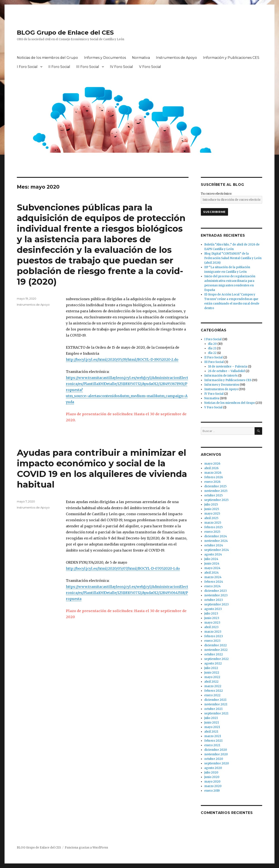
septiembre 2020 (217, 763)
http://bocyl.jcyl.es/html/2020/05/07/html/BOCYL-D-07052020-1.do (123, 568)
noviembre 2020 (216, 754)
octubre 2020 (214, 759)
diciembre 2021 (215, 700)
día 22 (212, 353)
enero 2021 (212, 745)
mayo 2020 (212, 782)
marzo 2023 (213, 632)
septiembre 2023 (216, 604)
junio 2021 (212, 723)
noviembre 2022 (216, 650)
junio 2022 (212, 673)
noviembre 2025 (216, 491)
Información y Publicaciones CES (231, 58)
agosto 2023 (213, 609)
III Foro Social (88, 67)
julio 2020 (211, 773)
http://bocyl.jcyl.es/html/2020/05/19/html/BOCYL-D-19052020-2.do (122, 359)
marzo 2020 (213, 786)
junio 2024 (212, 564)
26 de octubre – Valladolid (226, 371)
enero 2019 (212, 791)
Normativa (141, 58)
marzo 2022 (213, 686)
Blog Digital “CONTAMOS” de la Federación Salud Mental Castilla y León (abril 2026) (233, 258)
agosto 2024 (213, 554)
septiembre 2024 (217, 550)
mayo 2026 (212, 464)
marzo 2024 (213, 577)
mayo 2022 (212, 677)
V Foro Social (150, 67)
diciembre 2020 (216, 750)
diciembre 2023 (216, 591)
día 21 (212, 348)
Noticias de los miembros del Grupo (47, 58)
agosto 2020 (213, 768)
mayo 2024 (212, 568)
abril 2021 (211, 732)
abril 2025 (211, 518)
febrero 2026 (214, 477)
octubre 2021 (213, 709)
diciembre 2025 (215, 486)
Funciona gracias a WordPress (86, 848)
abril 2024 (212, 573)
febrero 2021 (213, 741)
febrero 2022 (214, 691)
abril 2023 (211, 627)
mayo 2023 (212, 623)
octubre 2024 (214, 545)
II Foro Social (59, 67)
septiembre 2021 (216, 713)
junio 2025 (212, 509)
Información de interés (221, 376)
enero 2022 (212, 695)
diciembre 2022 (216, 645)
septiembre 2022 (216, 659)
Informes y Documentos (105, 58)
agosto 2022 (213, 663)
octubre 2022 (214, 654)
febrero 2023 (214, 636)
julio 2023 (211, 614)
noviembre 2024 (216, 541)
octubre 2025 (213, 495)
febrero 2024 (214, 582)
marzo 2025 (213, 523)
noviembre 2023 (216, 595)
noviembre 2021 (216, 704)
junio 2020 (212, 777)
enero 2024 (212, 586)
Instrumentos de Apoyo (176, 58)
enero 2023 (212, 641)
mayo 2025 (212, 514)
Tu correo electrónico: (216, 194)
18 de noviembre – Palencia (228, 367)
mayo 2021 (212, 727)
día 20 (212, 344)
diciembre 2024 (216, 536)
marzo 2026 (213, 473)
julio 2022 (211, 668)
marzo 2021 (213, 736)
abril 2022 (211, 682)
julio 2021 (211, 718)
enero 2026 (212, 482)
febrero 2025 (213, 527)
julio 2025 (211, 505)
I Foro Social (27, 67)
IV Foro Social (121, 67)
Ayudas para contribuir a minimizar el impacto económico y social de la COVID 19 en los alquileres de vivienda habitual (102, 468)
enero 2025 (212, 532)
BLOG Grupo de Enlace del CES (65, 32)
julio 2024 (211, 559)
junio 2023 (212, 618)
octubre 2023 (214, 600)
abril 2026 (211, 468)
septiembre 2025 (216, 500)
